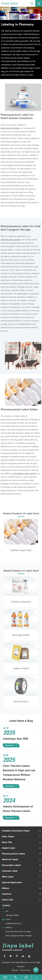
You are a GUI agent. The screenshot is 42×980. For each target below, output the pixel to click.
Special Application (12, 883)
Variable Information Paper (16, 831)
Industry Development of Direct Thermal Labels (18, 809)
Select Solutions (21, 703)
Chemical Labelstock (21, 603)
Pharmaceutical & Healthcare (16, 11)
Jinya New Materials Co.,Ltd (22, 963)
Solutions (15, 9)
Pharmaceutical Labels (14, 854)
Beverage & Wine (21, 637)
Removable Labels (12, 865)
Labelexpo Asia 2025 (16, 739)
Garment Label (10, 871)
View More (11, 745)
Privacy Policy (25, 970)
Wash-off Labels (10, 860)
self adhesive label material (24, 474)
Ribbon (6, 888)
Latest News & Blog (21, 721)
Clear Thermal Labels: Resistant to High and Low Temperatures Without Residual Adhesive (19, 773)
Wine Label (8, 877)
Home (6, 9)
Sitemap (15, 970)
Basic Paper (8, 837)
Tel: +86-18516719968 (10, 914)
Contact (6, 906)
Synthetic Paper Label (21, 552)
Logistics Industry (21, 670)
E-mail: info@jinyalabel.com (12, 922)
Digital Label (9, 848)
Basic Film (7, 842)
